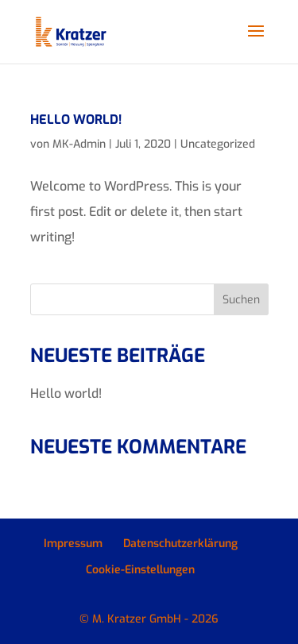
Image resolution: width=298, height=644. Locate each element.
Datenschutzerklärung (180, 544)
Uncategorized (218, 144)
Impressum (73, 544)
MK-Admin (79, 144)
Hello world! (76, 120)
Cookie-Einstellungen (140, 570)
